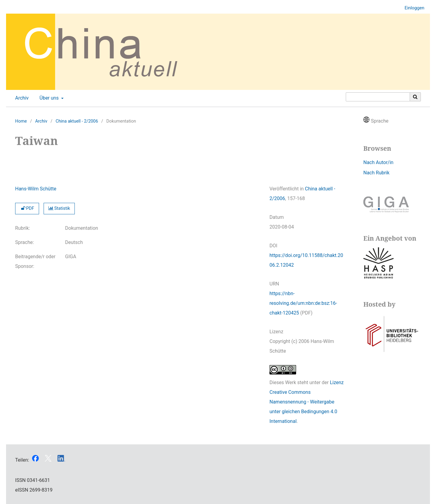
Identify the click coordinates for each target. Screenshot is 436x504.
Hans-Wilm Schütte (36, 189)
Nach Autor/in (378, 162)
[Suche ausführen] (415, 97)
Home (21, 121)
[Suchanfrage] (378, 97)
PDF (27, 208)
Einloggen (412, 8)
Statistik (59, 208)
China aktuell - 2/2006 (77, 121)
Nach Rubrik (376, 173)
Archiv (21, 98)
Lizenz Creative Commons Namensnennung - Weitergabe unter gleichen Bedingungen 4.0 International (307, 402)
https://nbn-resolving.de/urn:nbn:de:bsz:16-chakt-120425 (303, 303)
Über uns (49, 98)
